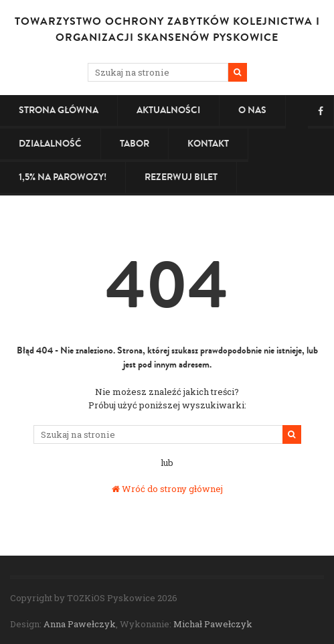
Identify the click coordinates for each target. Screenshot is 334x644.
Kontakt (208, 144)
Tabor (135, 144)
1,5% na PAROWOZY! (63, 177)
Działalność (50, 144)
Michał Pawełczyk (213, 624)
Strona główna (59, 110)
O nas (252, 110)
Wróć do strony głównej (167, 489)
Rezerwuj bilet (181, 177)
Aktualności (168, 110)
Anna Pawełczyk (80, 624)
